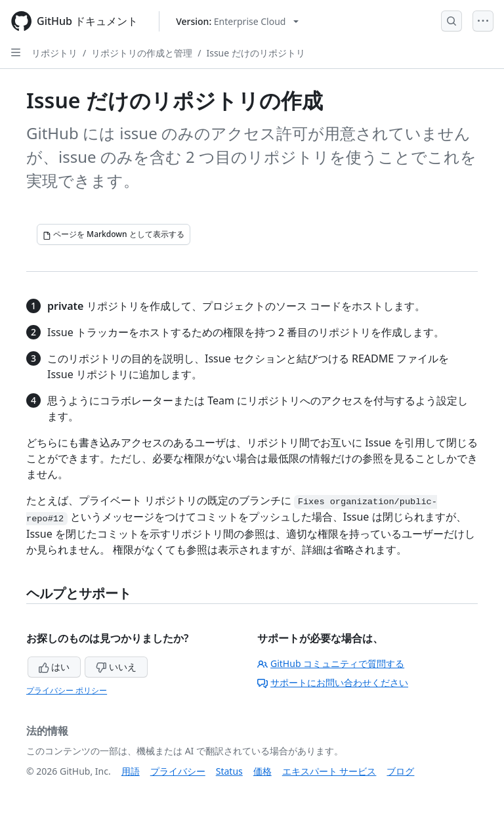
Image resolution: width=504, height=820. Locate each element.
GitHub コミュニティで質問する (331, 663)
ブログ (400, 771)
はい (54, 667)
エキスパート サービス (329, 771)
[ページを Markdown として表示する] (114, 234)
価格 (262, 771)
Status (229, 771)
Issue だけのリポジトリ (255, 53)
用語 (131, 771)
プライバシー (178, 771)
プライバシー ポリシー (67, 690)
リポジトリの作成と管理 (142, 53)
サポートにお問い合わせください (333, 682)
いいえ (116, 667)
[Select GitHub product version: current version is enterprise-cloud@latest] (237, 21)
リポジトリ (54, 53)
